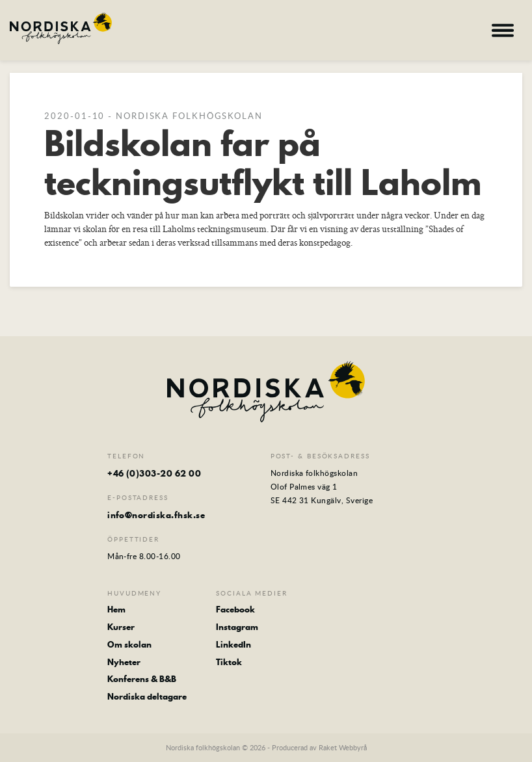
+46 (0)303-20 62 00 (154, 473)
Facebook (235, 610)
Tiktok (229, 662)
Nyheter (124, 662)
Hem (116, 610)
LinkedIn (233, 645)
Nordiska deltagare (147, 697)
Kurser (121, 627)
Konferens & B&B (142, 679)
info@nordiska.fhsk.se (156, 515)
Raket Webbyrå (343, 747)
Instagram (237, 627)
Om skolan (129, 645)
